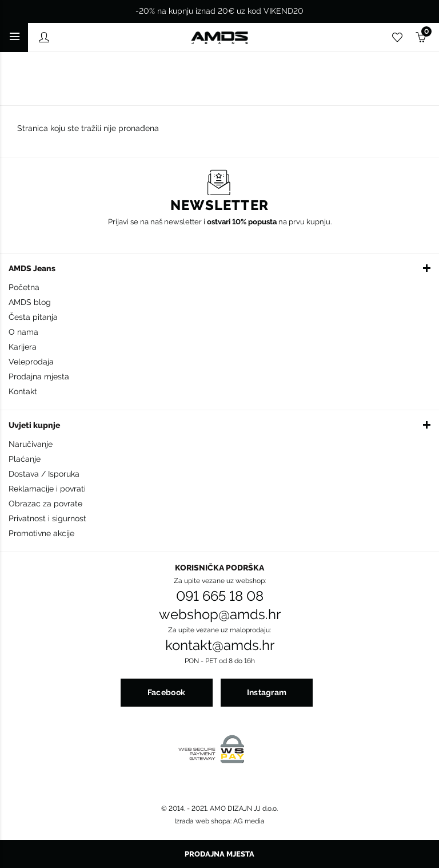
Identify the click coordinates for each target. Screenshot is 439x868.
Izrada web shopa (202, 821)
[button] (219, 268)
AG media (249, 821)
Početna (24, 287)
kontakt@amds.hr (220, 645)
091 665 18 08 (220, 596)
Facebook (166, 692)
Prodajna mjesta (39, 376)
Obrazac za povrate (45, 504)
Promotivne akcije (41, 533)
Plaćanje (25, 459)
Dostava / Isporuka (44, 474)
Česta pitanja (33, 317)
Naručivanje (31, 444)
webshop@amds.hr (220, 615)
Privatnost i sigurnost (47, 518)
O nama (23, 332)
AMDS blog (30, 302)
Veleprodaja (31, 362)
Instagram (267, 692)
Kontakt (23, 391)
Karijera (23, 347)
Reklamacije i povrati (47, 489)
